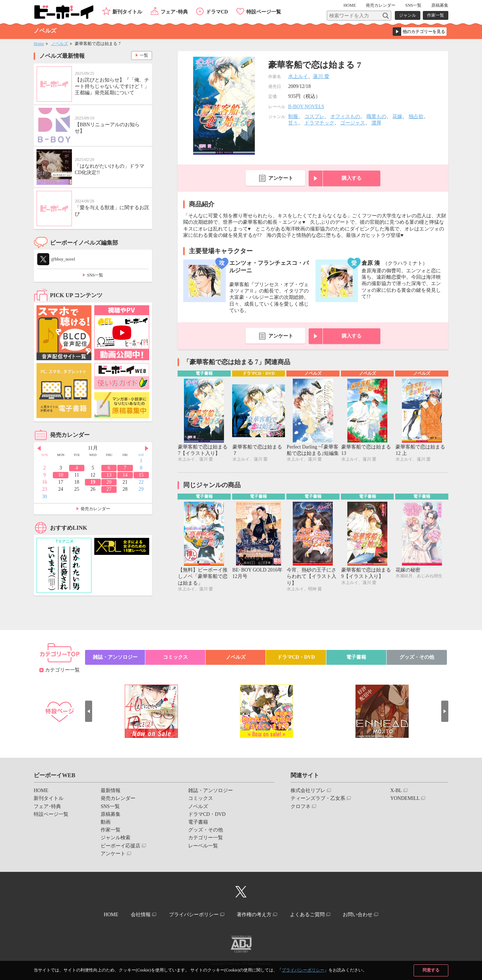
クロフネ (301, 806)
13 (109, 475)
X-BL (396, 790)
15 (141, 475)
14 (125, 475)
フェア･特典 (174, 12)
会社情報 (141, 915)
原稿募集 (440, 5)
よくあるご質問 (307, 915)
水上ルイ (298, 76)
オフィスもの (345, 116)
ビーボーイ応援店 (120, 846)
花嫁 (397, 116)
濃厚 (376, 123)
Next (147, 449)
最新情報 (111, 790)
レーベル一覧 (203, 846)
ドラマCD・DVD (296, 657)
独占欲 (416, 116)
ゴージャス (353, 123)
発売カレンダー (95, 509)
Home (39, 44)
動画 (106, 822)
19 (93, 482)
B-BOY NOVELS (306, 107)
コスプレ (314, 116)
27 (109, 489)
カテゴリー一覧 (62, 670)
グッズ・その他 (417, 657)
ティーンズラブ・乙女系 (318, 798)
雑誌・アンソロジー (115, 657)
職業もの (376, 116)
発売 (381, 5)
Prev (39, 449)
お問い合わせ (358, 915)
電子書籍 (356, 657)
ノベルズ (60, 44)
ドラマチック (319, 123)
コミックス (175, 657)
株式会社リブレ (308, 790)
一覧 (144, 55)
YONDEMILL (405, 798)
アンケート (281, 178)
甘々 (293, 123)
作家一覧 (436, 15)
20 (109, 482)
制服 (293, 116)
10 (61, 475)
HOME (350, 5)
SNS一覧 (413, 5)
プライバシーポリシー (303, 970)
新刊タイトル (127, 12)
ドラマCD (217, 12)
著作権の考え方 (254, 915)
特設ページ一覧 (264, 12)
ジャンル (408, 15)
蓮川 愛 (321, 76)
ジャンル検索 (116, 838)
